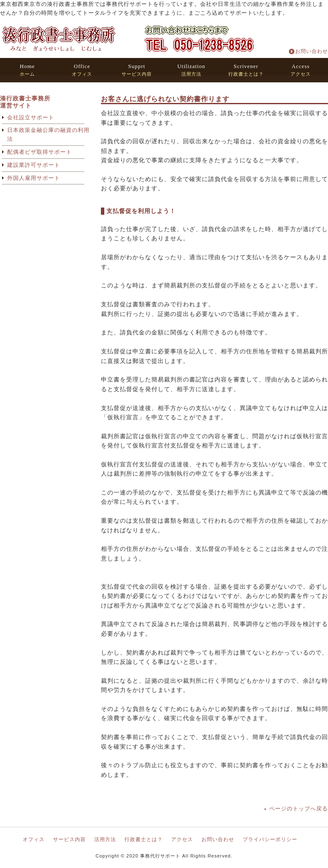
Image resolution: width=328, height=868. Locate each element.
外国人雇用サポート (34, 178)
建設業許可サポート (34, 165)
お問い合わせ (312, 51)
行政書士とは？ (246, 70)
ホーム (27, 70)
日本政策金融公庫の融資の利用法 (48, 134)
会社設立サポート (31, 117)
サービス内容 (137, 70)
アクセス (301, 70)
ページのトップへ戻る (299, 809)
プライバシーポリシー (270, 839)
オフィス (82, 70)
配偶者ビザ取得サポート (40, 152)
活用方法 (192, 70)
